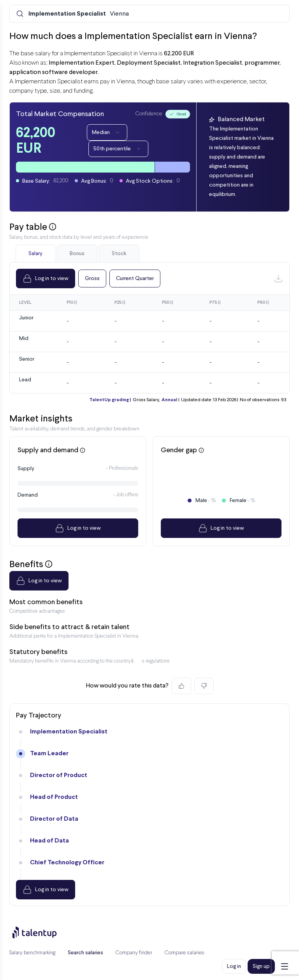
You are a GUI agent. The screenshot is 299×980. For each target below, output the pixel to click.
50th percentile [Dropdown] (118, 149)
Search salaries (85, 953)
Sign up (261, 966)
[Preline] (41, 932)
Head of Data (49, 841)
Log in (234, 966)
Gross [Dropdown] (92, 278)
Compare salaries (185, 953)
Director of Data (54, 819)
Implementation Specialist (69, 732)
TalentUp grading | (110, 400)
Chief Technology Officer (67, 863)
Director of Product (59, 775)
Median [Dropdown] (107, 132)
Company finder (134, 953)
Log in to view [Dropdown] (46, 278)
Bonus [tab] (77, 254)
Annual (169, 400)
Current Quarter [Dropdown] (135, 278)
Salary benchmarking (32, 953)
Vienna (79, 14)
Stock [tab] (119, 254)
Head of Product (54, 797)
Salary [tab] (35, 254)
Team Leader (49, 754)
